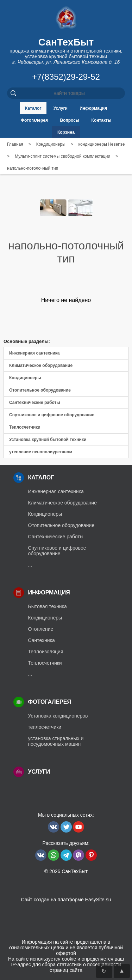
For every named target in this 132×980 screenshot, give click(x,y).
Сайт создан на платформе (66, 900)
